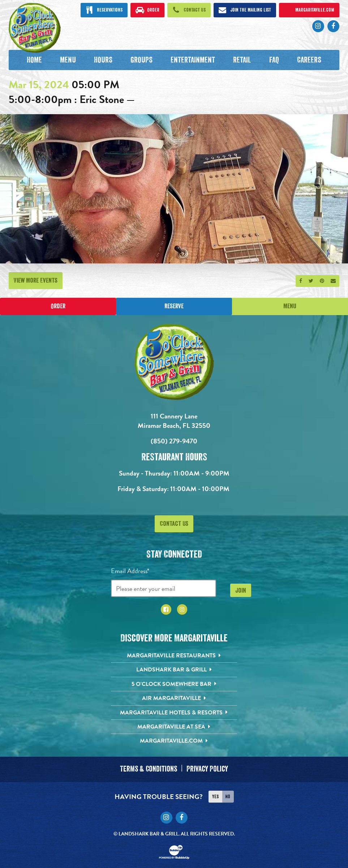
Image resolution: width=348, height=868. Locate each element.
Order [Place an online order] (58, 306)
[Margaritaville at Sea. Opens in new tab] (174, 727)
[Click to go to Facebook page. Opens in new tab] (333, 26)
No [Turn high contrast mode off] (228, 796)
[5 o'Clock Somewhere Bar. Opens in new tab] (174, 684)
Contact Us (174, 524)
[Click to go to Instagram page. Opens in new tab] (318, 26)
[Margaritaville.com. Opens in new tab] (174, 741)
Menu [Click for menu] (290, 306)
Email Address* (130, 571)
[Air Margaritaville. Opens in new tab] (174, 699)
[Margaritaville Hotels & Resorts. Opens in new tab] (174, 713)
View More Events (36, 280)
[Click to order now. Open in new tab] (147, 10)
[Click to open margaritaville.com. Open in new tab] (309, 10)
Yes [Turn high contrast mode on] (215, 796)
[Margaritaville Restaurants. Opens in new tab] (174, 656)
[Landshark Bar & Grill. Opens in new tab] (174, 670)
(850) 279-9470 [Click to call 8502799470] (174, 441)
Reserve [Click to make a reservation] (174, 306)
